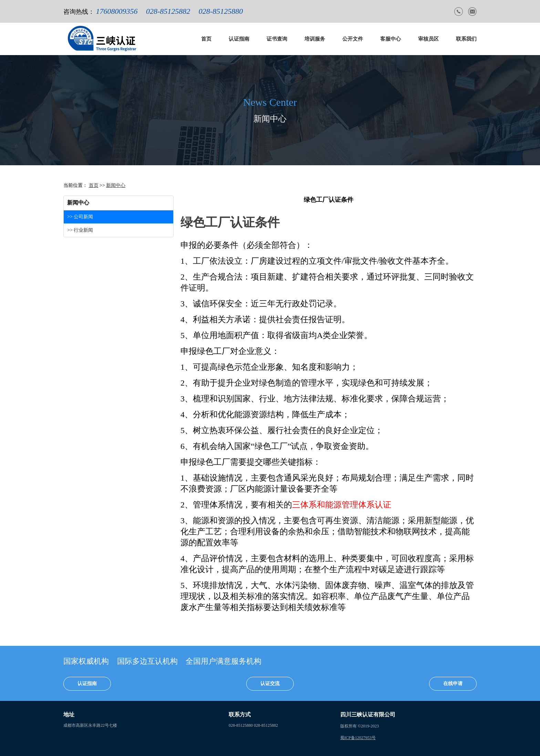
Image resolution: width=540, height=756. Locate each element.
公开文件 (353, 39)
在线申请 (453, 684)
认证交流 (270, 684)
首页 (206, 39)
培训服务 (315, 39)
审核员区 (428, 39)
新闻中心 (116, 185)
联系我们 (466, 39)
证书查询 (277, 39)
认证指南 (239, 39)
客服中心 (391, 39)
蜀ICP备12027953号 (358, 738)
